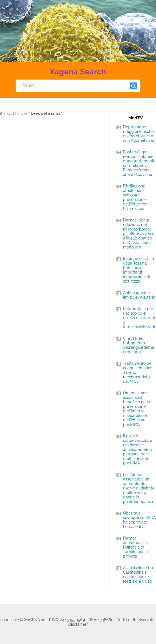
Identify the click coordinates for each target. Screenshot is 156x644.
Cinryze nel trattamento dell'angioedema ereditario (139, 345)
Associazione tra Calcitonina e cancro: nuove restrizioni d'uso (138, 574)
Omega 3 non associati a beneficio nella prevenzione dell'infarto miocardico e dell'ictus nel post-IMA (137, 409)
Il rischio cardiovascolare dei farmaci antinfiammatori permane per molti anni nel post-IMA (138, 450)
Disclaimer (78, 624)
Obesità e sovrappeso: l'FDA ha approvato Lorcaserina (139, 520)
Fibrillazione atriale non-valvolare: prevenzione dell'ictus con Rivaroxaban (135, 197)
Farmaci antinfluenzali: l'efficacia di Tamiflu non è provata (136, 547)
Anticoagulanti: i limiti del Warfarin (139, 295)
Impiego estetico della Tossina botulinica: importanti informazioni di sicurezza (139, 270)
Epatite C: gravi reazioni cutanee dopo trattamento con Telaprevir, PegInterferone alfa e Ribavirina (139, 163)
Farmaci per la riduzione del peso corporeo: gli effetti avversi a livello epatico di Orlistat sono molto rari (138, 234)
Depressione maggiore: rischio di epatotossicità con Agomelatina (139, 134)
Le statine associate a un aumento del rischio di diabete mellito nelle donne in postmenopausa (139, 488)
